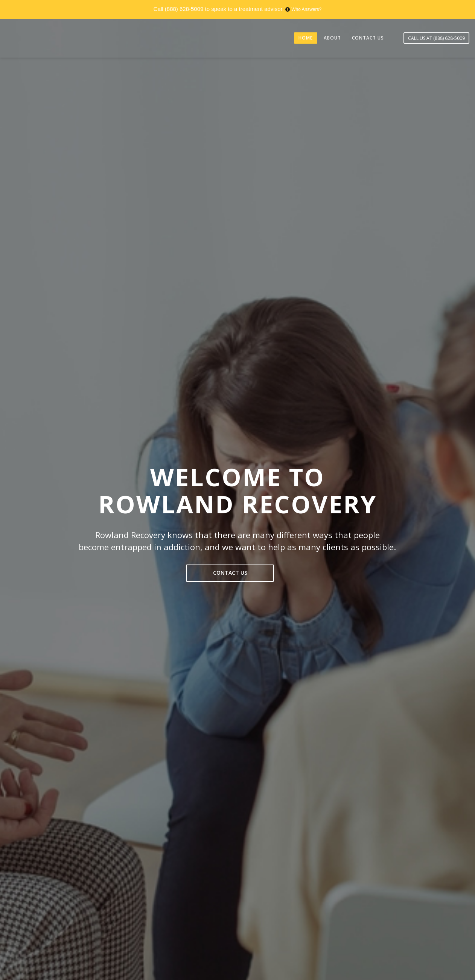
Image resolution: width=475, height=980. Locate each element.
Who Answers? (306, 9)
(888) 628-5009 (184, 9)
